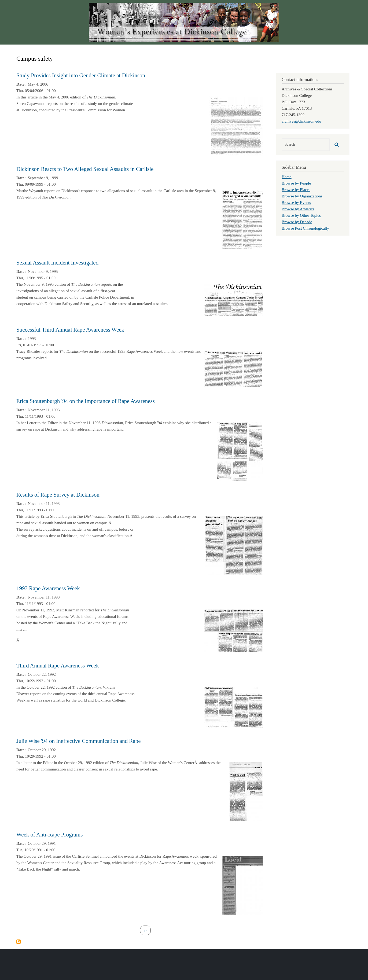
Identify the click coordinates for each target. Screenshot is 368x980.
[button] (236, 126)
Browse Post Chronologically (305, 228)
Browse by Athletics (298, 209)
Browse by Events (296, 203)
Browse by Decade (297, 222)
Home (287, 177)
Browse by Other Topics (301, 215)
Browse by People (296, 183)
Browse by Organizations (302, 196)
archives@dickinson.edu (301, 121)
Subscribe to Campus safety (19, 942)
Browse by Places (296, 190)
